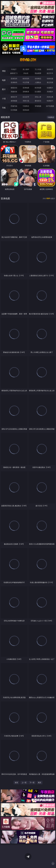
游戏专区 (50, 69)
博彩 (4, 71)
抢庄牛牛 (50, 73)
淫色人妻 (38, 97)
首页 (16, 783)
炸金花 (26, 73)
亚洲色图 (26, 88)
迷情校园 (14, 101)
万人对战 (38, 69)
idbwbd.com (28, 60)
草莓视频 (38, 106)
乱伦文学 (26, 97)
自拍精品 (38, 78)
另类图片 (50, 92)
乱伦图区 (38, 92)
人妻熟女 (38, 82)
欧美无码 (26, 78)
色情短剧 (26, 110)
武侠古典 (50, 97)
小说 (4, 99)
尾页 (40, 783)
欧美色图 (38, 88)
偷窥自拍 (14, 88)
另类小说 (26, 101)
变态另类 (50, 82)
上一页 (24, 783)
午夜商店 (26, 106)
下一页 (32, 783)
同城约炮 (14, 106)
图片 (4, 89)
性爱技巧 (50, 101)
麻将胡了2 (14, 73)
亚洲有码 (14, 82)
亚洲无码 (14, 78)
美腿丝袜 (14, 92)
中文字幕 (26, 82)
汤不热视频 (50, 106)
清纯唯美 (26, 92)
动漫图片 (50, 88)
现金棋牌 (38, 73)
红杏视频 (14, 110)
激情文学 (14, 97)
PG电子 (14, 69)
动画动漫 (50, 78)
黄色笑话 (38, 101)
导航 (4, 108)
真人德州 (26, 69)
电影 (4, 80)
